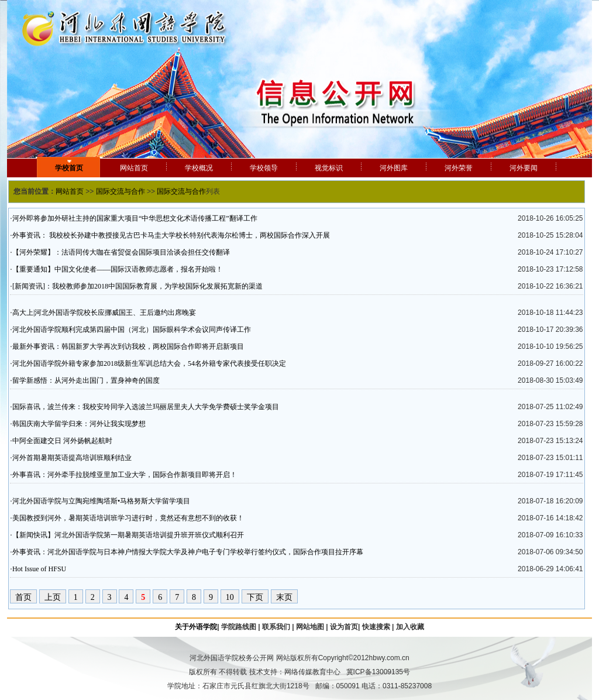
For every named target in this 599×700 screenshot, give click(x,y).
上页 (53, 597)
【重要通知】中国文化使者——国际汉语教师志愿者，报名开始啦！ (118, 269)
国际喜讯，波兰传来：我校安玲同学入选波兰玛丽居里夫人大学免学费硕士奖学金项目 (146, 407)
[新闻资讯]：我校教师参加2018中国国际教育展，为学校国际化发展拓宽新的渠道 (137, 286)
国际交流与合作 (121, 191)
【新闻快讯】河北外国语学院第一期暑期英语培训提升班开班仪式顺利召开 (128, 535)
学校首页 (69, 168)
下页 (255, 597)
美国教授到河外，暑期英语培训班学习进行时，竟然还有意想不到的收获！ (128, 518)
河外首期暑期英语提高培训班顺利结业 (72, 458)
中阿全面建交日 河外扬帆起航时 (62, 441)
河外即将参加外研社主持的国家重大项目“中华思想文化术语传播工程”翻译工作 (135, 218)
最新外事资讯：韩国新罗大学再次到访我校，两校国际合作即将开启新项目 (128, 346)
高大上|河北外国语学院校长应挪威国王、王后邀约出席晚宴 (104, 313)
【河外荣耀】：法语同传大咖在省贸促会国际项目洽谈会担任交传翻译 (121, 252)
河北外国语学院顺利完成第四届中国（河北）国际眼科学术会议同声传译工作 (132, 330)
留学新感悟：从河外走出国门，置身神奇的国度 (86, 380)
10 (230, 597)
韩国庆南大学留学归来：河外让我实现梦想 (79, 424)
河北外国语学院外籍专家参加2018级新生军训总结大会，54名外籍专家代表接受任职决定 (149, 363)
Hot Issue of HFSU (39, 569)
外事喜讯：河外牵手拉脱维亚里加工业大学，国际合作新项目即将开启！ (125, 475)
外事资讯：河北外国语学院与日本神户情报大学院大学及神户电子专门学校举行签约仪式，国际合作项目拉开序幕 (188, 552)
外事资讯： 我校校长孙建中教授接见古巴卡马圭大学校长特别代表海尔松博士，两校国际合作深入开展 (171, 235)
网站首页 (70, 191)
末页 (284, 597)
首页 (23, 597)
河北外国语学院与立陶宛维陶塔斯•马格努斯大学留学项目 (101, 501)
